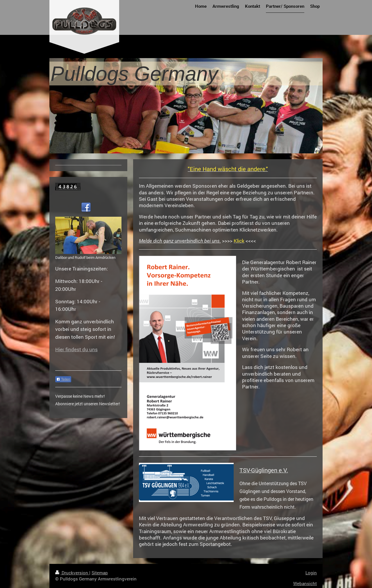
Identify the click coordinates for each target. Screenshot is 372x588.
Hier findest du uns (76, 349)
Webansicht (305, 583)
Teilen (63, 379)
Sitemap (100, 573)
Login (311, 573)
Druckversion (72, 573)
